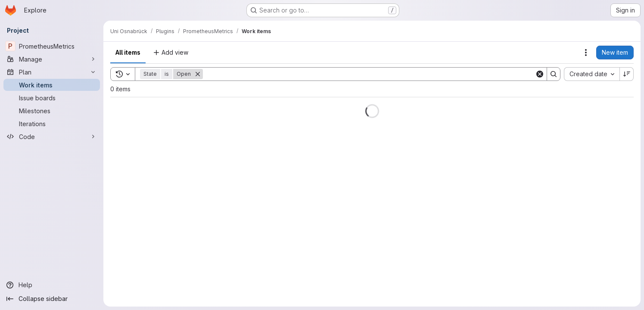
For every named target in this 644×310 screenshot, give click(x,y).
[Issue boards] (52, 98)
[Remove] (198, 74)
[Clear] (540, 74)
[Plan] (52, 72)
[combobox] (592, 74)
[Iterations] (52, 124)
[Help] (52, 285)
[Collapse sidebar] (52, 299)
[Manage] (52, 59)
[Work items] (52, 85)
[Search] (369, 74)
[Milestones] (52, 111)
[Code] (52, 136)
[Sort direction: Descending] (627, 74)
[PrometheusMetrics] (52, 46)
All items (128, 52)
